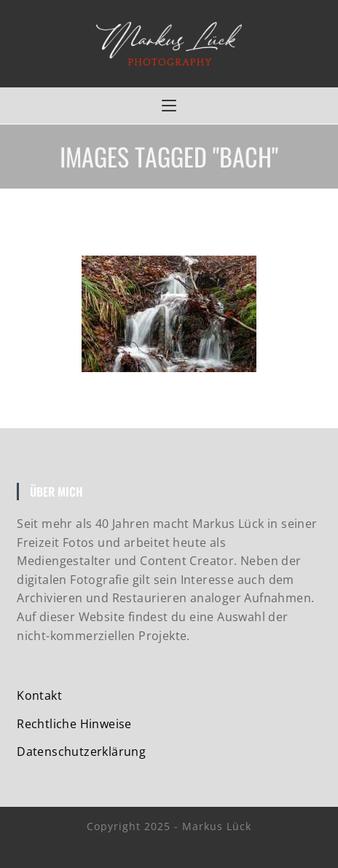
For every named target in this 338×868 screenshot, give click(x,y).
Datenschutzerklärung (81, 751)
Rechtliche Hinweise (74, 724)
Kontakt (39, 695)
